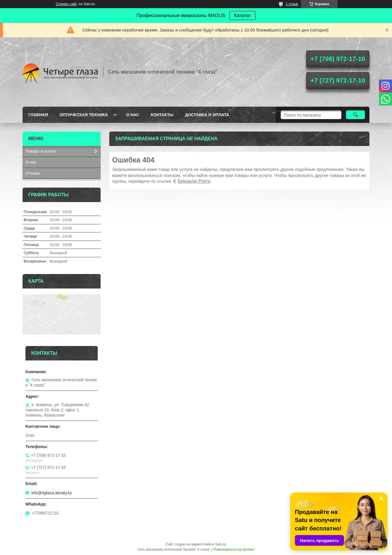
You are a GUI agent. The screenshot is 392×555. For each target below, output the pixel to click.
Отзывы (33, 173)
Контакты (162, 115)
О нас (133, 115)
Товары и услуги (41, 151)
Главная (38, 115)
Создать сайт (66, 4)
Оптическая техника (84, 115)
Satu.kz (221, 544)
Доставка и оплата (207, 115)
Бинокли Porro (194, 181)
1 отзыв (292, 4)
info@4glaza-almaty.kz (52, 493)
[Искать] (355, 115)
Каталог (243, 15)
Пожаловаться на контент (234, 550)
